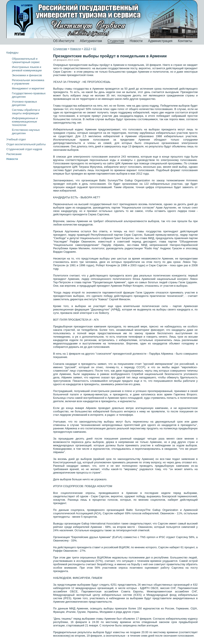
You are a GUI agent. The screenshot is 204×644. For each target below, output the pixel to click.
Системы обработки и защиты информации (26, 112)
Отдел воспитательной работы (26, 144)
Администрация (160, 41)
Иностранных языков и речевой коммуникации (27, 69)
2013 (87, 49)
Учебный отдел (16, 139)
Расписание (14, 154)
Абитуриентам (91, 41)
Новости (136, 41)
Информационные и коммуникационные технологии (25, 122)
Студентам (116, 41)
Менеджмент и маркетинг (28, 88)
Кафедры (12, 53)
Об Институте (64, 41)
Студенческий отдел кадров (24, 149)
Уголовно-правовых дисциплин (24, 103)
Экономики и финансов (27, 75)
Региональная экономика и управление (28, 82)
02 (95, 49)
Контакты (185, 41)
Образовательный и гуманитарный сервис (26, 60)
